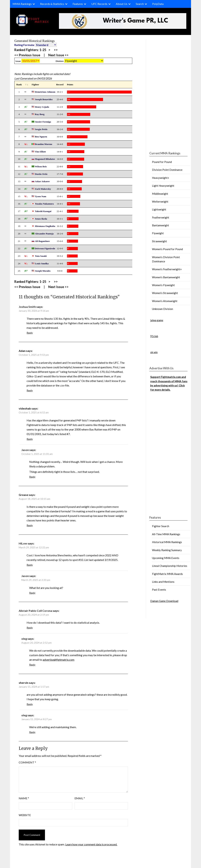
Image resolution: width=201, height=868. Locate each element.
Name (24, 798)
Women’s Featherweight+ (167, 269)
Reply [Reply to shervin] (30, 704)
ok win (154, 352)
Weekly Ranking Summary (167, 550)
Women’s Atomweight (165, 301)
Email (80, 798)
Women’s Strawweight (165, 293)
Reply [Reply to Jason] (32, 477)
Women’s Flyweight (163, 285)
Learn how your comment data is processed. (91, 844)
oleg (24, 639)
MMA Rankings (22, 4)
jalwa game (157, 320)
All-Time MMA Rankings (166, 534)
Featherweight (161, 217)
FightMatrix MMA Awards (167, 574)
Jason (25, 450)
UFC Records (99, 4)
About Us (122, 4)
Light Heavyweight (163, 186)
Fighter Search (161, 526)
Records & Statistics (52, 4)
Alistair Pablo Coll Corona (35, 611)
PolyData (158, 4)
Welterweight (160, 202)
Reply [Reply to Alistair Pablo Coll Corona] (30, 628)
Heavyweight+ (161, 178)
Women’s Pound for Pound (167, 249)
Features (78, 4)
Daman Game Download (164, 601)
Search (140, 4)
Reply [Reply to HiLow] (30, 565)
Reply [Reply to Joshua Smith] (30, 333)
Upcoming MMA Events (166, 558)
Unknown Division (163, 309)
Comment (27, 762)
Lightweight (159, 209)
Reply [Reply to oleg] (32, 665)
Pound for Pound (162, 162)
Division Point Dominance (167, 170)
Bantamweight (161, 225)
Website (25, 815)
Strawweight (159, 241)
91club (154, 336)
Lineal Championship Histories (170, 566)
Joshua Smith (27, 307)
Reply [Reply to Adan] (30, 390)
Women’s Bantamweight (166, 277)
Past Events (159, 590)
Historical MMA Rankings (167, 542)
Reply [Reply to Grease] (30, 525)
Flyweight (158, 233)
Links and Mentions (163, 582)
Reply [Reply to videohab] (30, 439)
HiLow (23, 543)
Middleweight (160, 194)
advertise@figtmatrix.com (59, 660)
